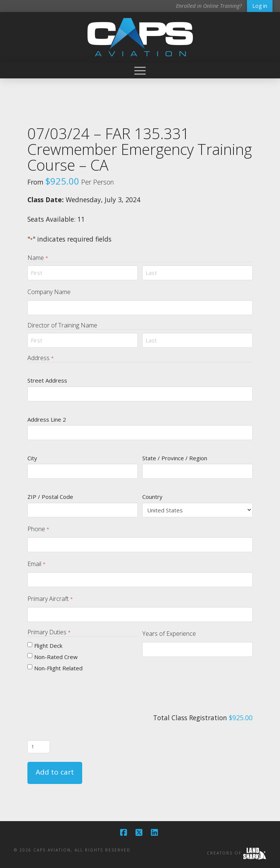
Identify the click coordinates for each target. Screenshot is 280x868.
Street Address (47, 380)
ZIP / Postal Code (50, 497)
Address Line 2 (47, 419)
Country (152, 497)
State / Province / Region (175, 458)
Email (36, 564)
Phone (38, 529)
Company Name (49, 292)
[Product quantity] (39, 746)
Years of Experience (169, 634)
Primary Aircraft (50, 599)
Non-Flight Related (58, 668)
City (32, 458)
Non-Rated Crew (56, 657)
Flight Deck (48, 646)
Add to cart (55, 772)
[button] (140, 71)
